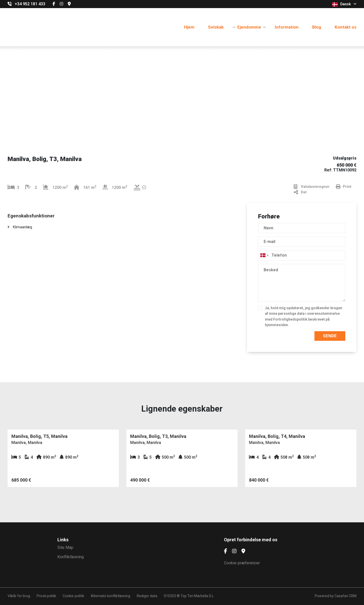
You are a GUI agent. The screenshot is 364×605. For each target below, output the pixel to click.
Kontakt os (346, 27)
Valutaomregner (312, 187)
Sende (330, 336)
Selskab (216, 27)
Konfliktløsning (71, 557)
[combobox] (302, 255)
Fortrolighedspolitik (290, 319)
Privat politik (46, 596)
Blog (317, 27)
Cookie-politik (73, 596)
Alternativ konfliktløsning (110, 596)
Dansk (344, 4)
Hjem (189, 27)
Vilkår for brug (19, 596)
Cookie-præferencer (242, 563)
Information (287, 27)
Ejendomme (249, 27)
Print (344, 187)
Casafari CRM (345, 596)
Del (300, 192)
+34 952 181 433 (30, 4)
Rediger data (147, 596)
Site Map (65, 547)
